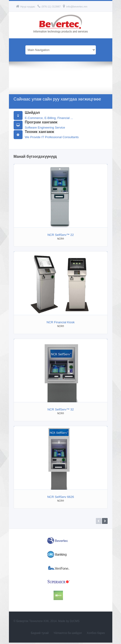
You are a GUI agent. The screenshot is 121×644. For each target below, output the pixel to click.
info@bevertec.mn (75, 7)
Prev (99, 521)
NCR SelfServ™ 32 (61, 409)
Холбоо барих (96, 634)
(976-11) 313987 (49, 7)
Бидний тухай (40, 634)
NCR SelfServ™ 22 (61, 235)
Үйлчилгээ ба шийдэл (68, 634)
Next (105, 521)
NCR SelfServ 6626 (60, 497)
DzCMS (75, 622)
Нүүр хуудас (26, 7)
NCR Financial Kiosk (60, 322)
